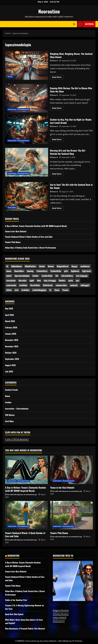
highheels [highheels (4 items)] (75, 271)
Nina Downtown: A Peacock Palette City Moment (25, 629)
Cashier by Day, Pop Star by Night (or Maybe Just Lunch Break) (27, 129)
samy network (60, 617)
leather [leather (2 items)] (36, 276)
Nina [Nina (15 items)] (39, 280)
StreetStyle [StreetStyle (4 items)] (35, 285)
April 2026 (10, 315)
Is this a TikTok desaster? (17, 439)
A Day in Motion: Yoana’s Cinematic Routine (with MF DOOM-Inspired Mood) (36, 226)
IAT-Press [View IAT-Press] (85, 24)
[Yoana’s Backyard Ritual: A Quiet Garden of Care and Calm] (26, 515)
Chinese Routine (61, 614)
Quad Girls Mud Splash (14, 614)
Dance (10, 77)
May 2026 (9, 309)
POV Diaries (10, 415)
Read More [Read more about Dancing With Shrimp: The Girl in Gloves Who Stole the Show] (58, 109)
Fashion (8, 402)
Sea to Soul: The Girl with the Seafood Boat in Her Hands (27, 196)
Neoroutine (49, 11)
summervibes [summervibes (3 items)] (61, 285)
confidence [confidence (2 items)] (85, 266)
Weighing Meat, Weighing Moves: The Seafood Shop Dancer (27, 65)
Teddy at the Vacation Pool (16, 600)
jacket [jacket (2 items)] (9, 276)
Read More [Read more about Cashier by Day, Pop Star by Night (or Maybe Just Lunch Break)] (58, 140)
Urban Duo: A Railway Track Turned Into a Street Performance (31, 248)
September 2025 (12, 359)
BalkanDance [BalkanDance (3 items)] (17, 266)
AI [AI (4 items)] (7, 266)
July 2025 (9, 371)
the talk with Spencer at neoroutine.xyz (22, 494)
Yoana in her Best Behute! (16, 231)
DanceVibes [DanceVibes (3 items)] (19, 271)
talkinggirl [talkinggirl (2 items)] (85, 285)
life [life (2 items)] (57, 276)
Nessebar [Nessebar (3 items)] (23, 280)
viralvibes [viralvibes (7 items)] (25, 290)
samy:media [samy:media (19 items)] (11, 285)
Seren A (55, 61)
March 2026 (10, 321)
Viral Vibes (12, 207)
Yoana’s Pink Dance (13, 242)
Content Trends (11, 390)
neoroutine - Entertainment (18, 109)
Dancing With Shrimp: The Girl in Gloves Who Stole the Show (27, 98)
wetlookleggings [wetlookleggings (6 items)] (39, 290)
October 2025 (11, 353)
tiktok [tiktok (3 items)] (9, 290)
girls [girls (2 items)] (66, 271)
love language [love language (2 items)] (82, 276)
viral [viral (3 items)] (16, 290)
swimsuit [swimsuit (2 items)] (74, 285)
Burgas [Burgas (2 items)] (74, 266)
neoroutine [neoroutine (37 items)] (11, 280)
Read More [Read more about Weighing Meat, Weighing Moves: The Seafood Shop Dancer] (58, 78)
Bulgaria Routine (61, 610)
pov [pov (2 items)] (78, 280)
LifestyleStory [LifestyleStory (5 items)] (67, 276)
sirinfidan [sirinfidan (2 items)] (23, 285)
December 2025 (12, 340)
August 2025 (10, 365)
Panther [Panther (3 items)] (62, 280)
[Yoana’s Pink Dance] (72, 515)
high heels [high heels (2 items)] (87, 271)
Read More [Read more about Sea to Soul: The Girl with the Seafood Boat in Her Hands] (58, 209)
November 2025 (12, 346)
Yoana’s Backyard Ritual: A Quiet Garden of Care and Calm (29, 237)
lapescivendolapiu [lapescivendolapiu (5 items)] (22, 276)
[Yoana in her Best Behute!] (72, 470)
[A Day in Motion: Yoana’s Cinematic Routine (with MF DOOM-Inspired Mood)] (26, 470)
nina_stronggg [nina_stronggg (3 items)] (50, 280)
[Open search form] (74, 24)
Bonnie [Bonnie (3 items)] (51, 266)
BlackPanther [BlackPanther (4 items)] (30, 266)
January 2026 (11, 334)
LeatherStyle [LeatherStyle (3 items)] (47, 276)
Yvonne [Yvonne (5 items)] (65, 290)
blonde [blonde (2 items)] (42, 266)
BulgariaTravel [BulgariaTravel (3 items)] (63, 266)
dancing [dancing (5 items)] (30, 271)
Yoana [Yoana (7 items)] (57, 290)
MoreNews (64, 641)
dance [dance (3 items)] (9, 271)
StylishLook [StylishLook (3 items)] (48, 285)
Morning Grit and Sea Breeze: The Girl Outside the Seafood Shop (27, 162)
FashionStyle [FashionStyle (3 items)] (56, 271)
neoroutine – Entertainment (17, 409)
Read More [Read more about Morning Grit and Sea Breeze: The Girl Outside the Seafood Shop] (58, 174)
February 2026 (11, 327)
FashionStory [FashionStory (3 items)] (42, 271)
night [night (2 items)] (32, 280)
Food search (59, 621)
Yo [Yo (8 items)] (50, 290)
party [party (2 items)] (71, 280)
